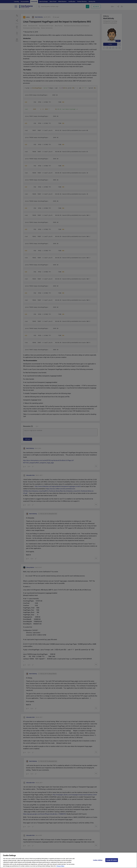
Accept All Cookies (112, 861)
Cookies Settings (98, 861)
